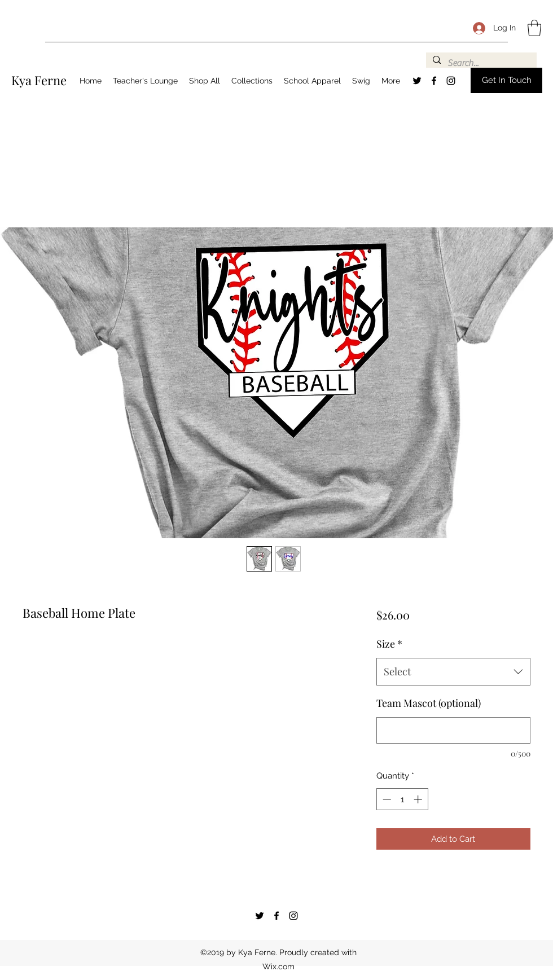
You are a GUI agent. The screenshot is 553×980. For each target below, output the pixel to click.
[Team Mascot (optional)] (453, 730)
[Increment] (419, 799)
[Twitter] (417, 81)
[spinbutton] (402, 799)
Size (389, 644)
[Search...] (480, 63)
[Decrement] (386, 799)
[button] (534, 28)
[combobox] (453, 672)
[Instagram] (451, 81)
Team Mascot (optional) (429, 703)
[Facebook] (434, 81)
